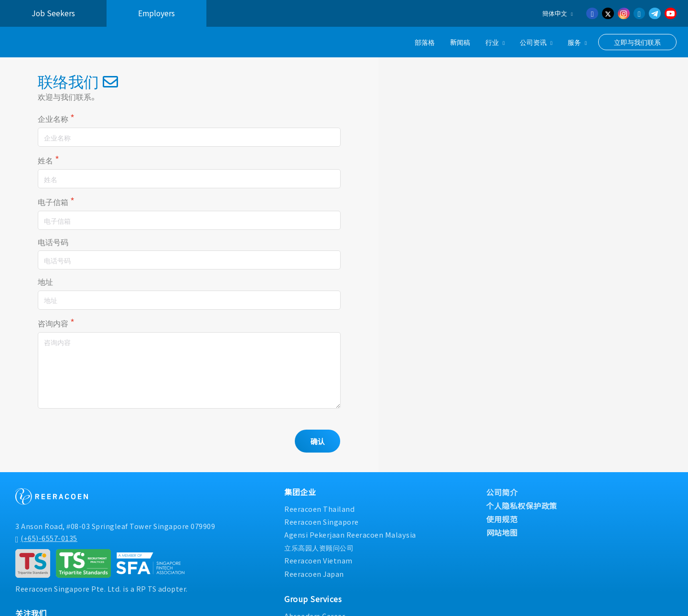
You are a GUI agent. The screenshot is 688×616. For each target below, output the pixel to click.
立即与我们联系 (637, 42)
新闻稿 (460, 42)
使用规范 (502, 520)
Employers (156, 13)
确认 (317, 442)
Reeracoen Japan (314, 575)
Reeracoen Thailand (319, 510)
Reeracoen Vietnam (318, 562)
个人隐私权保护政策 (522, 507)
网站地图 (502, 533)
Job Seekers (53, 13)
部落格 (425, 42)
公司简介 (502, 493)
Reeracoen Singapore (322, 523)
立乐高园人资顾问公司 (319, 548)
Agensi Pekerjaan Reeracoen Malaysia (350, 535)
